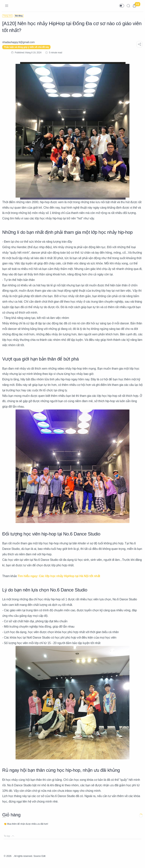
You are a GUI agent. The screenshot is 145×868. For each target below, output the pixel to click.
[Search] (128, 6)
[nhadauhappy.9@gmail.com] (20, 42)
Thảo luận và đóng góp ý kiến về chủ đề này (28, 47)
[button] (122, 6)
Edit (48, 862)
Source (41, 862)
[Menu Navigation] (7, 6)
